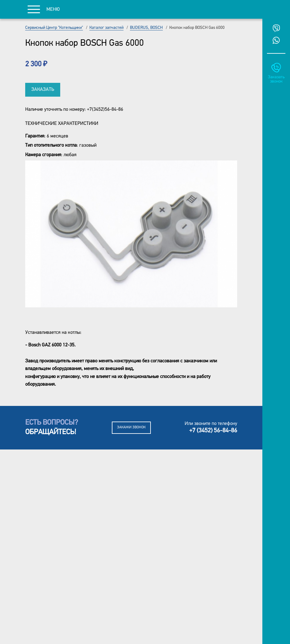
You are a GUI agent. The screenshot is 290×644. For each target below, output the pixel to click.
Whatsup (276, 40)
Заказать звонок (276, 79)
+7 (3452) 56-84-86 (213, 431)
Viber (276, 28)
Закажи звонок (131, 427)
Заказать (43, 90)
